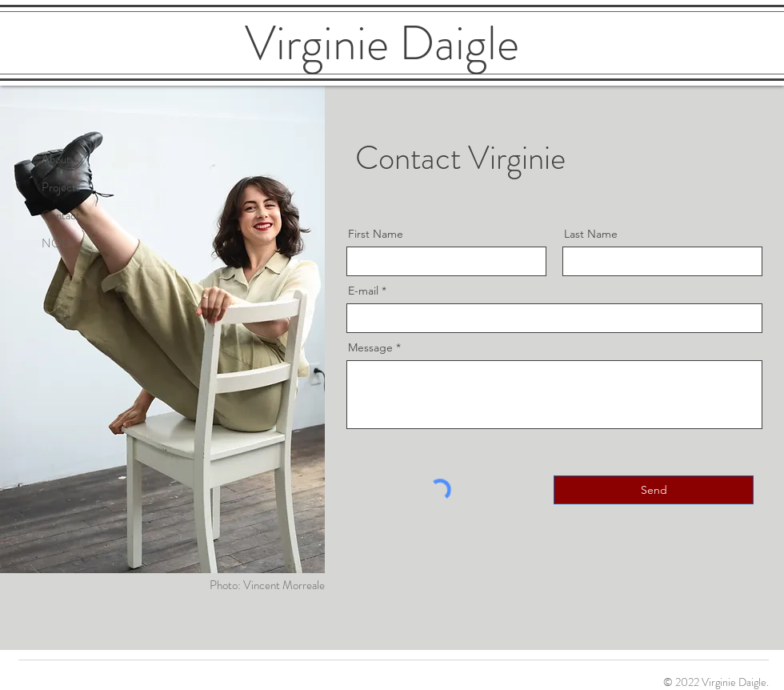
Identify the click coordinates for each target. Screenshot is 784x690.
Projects (61, 187)
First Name (376, 234)
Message (370, 347)
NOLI (56, 243)
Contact (61, 215)
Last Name (591, 234)
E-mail (363, 291)
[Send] (654, 490)
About (56, 159)
